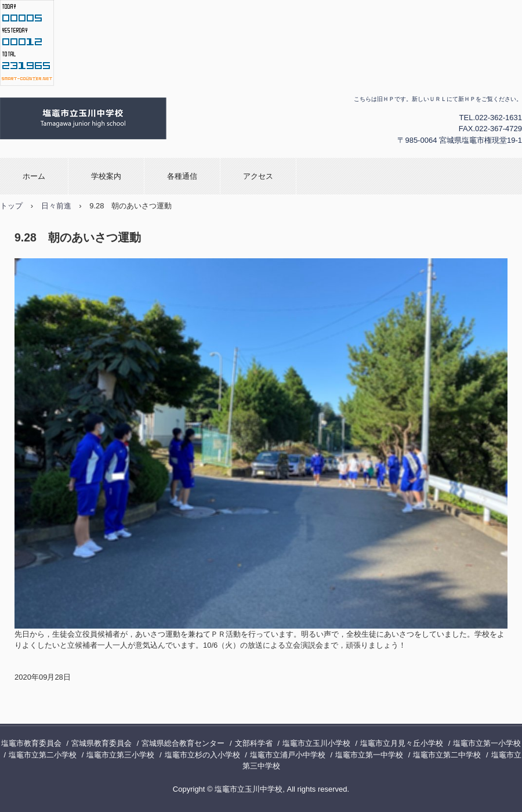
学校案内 (106, 176)
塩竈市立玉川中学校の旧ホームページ (142, 119)
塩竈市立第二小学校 (43, 755)
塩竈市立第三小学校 (120, 755)
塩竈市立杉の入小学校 (202, 755)
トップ (11, 206)
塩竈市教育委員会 (31, 743)
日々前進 (56, 206)
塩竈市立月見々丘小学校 (402, 743)
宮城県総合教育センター (183, 743)
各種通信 (182, 176)
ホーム (34, 176)
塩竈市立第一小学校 (487, 743)
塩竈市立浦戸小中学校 (288, 755)
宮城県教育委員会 (101, 743)
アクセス (258, 176)
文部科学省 (254, 743)
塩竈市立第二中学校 (447, 755)
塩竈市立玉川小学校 (316, 743)
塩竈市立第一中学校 (369, 755)
